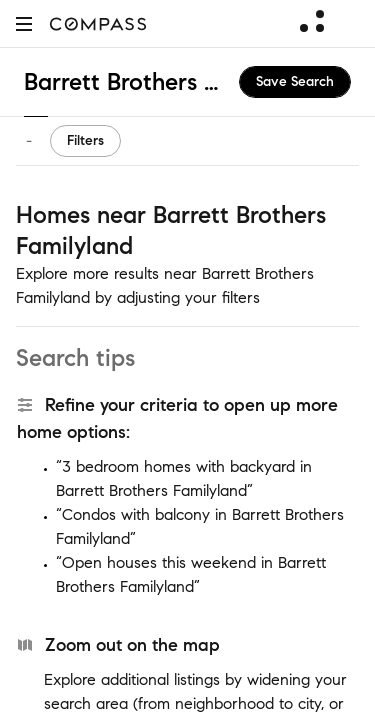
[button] (24, 23)
